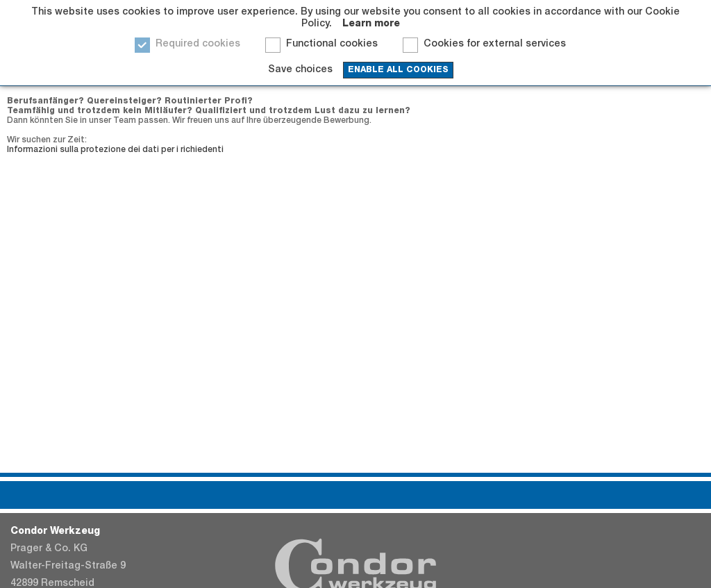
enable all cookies (398, 70)
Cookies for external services (495, 44)
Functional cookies (332, 44)
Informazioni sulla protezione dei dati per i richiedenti (115, 150)
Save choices (300, 70)
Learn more (371, 24)
